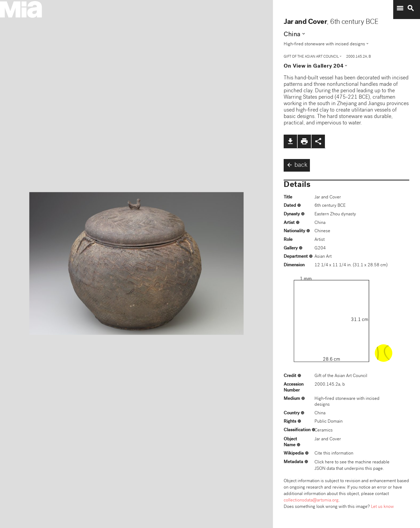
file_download (290, 141)
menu (400, 8)
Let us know (382, 507)
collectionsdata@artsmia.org (311, 501)
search (411, 8)
